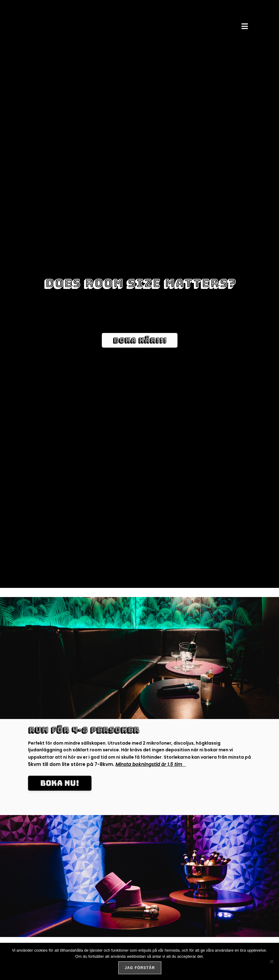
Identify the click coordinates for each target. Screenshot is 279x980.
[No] (271, 962)
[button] (245, 26)
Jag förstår (141, 969)
